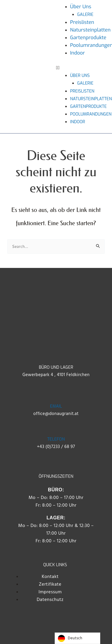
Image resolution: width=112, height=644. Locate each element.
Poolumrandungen (91, 114)
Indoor (78, 53)
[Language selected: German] (77, 638)
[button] (81, 68)
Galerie (85, 15)
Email (56, 406)
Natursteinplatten (91, 30)
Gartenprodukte (88, 37)
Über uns (81, 6)
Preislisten (82, 22)
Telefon (56, 439)
